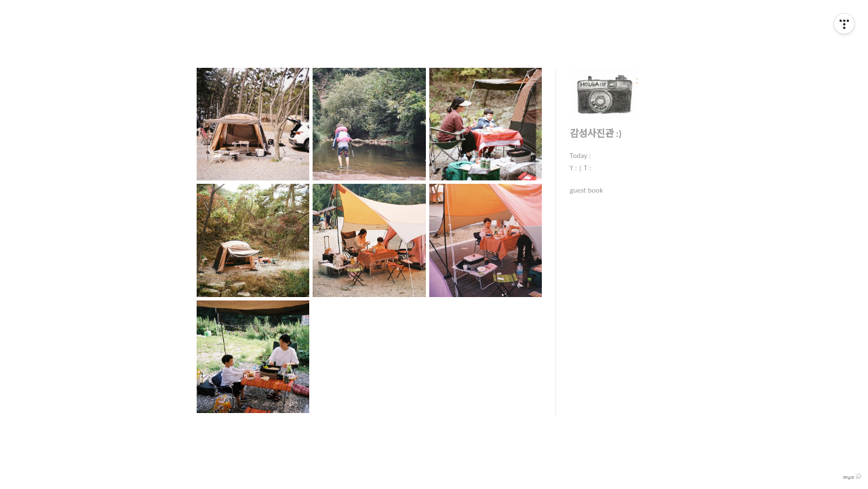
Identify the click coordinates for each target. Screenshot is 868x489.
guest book (586, 190)
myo (852, 477)
